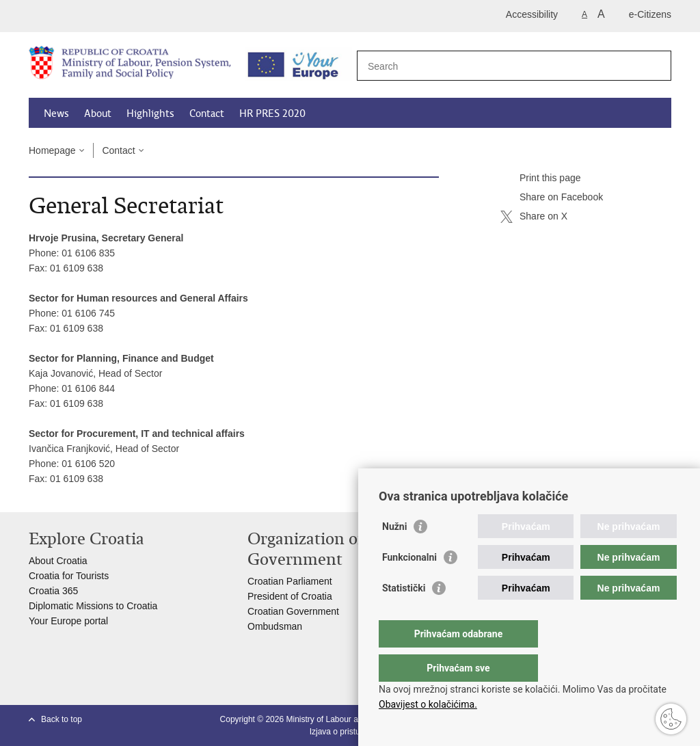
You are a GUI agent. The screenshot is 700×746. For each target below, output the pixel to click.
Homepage (52, 150)
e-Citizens (650, 14)
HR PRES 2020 (272, 114)
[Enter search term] (499, 66)
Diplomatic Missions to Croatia (93, 606)
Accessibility (532, 14)
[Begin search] (656, 66)
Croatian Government (293, 611)
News (56, 114)
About (98, 114)
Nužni (394, 554)
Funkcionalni (409, 585)
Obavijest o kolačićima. (428, 704)
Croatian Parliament (290, 581)
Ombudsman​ (275, 626)
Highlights (150, 114)
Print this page (541, 178)
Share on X (534, 217)
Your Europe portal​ (68, 621)
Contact (207, 114)
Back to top (62, 719)
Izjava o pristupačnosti (350, 732)
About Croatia (58, 561)
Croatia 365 (53, 591)
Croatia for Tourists (69, 576)
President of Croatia (290, 596)
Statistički (404, 615)
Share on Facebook (552, 198)
